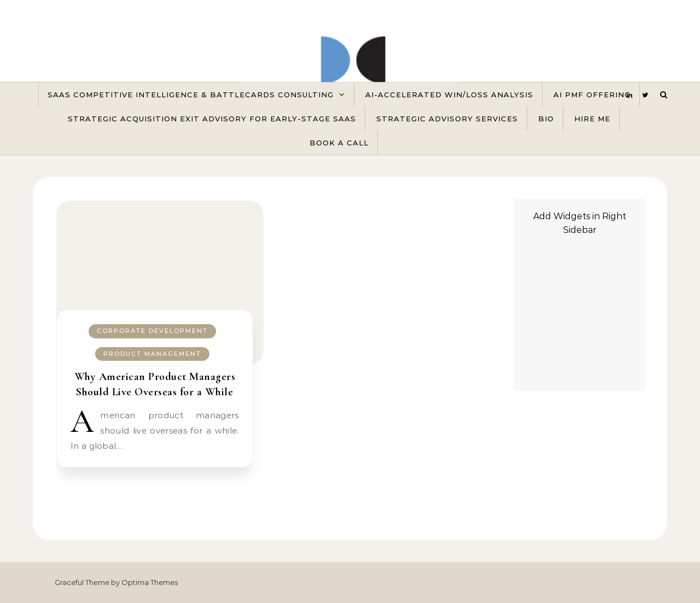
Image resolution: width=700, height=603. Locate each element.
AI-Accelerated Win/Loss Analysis (449, 95)
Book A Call (339, 143)
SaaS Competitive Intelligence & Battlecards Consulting (191, 95)
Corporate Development (152, 331)
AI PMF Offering (592, 95)
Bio (546, 119)
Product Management (152, 354)
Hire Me (592, 119)
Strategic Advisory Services (447, 119)
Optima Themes (150, 582)
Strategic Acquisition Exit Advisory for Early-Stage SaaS (212, 119)
